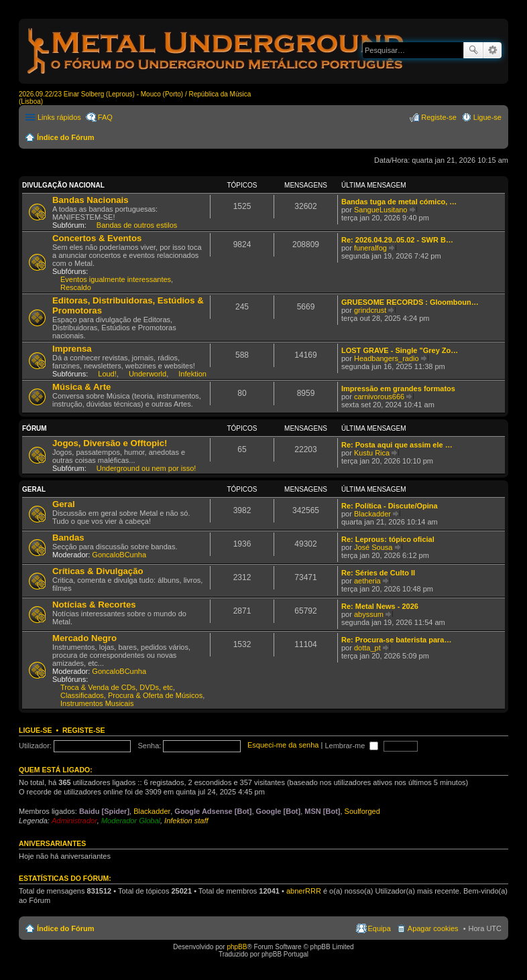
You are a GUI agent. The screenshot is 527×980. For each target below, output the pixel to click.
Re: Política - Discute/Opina (390, 506)
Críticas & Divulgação (98, 571)
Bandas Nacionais (91, 200)
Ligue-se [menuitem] (487, 117)
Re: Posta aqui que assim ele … (397, 445)
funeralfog (370, 248)
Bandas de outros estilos (137, 225)
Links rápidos (59, 117)
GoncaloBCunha (119, 555)
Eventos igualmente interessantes (116, 279)
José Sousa (373, 547)
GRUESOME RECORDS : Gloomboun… (410, 302)
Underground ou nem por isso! (147, 468)
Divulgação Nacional (63, 185)
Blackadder (372, 514)
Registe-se (84, 730)
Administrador (74, 821)
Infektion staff (186, 821)
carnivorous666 (379, 397)
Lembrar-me (351, 746)
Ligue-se (36, 730)
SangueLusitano (381, 210)
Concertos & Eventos (97, 238)
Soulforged (362, 811)
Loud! (107, 374)
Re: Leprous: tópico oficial (388, 539)
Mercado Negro (84, 638)
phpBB (237, 947)
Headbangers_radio (387, 358)
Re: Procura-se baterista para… (396, 640)
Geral (34, 489)
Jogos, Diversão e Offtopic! (110, 443)
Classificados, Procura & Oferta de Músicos (131, 695)
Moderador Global (131, 821)
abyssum (369, 614)
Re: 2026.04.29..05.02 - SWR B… (397, 240)
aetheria (367, 581)
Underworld (148, 374)
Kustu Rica (372, 453)
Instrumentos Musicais (97, 703)
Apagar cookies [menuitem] (433, 928)
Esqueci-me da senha (283, 746)
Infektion (192, 374)
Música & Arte (81, 387)
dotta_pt (367, 648)
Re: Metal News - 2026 (380, 606)
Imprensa (72, 349)
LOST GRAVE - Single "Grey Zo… (400, 350)
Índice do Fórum (66, 137)
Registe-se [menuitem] (439, 117)
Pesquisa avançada (492, 50)
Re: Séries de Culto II (378, 573)
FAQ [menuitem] (105, 117)
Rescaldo (76, 287)
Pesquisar (473, 50)
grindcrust (370, 310)
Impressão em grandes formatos (398, 389)
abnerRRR (304, 891)
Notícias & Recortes (94, 605)
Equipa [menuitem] (379, 928)
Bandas (68, 538)
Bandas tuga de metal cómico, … (399, 202)
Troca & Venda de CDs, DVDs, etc (117, 687)
